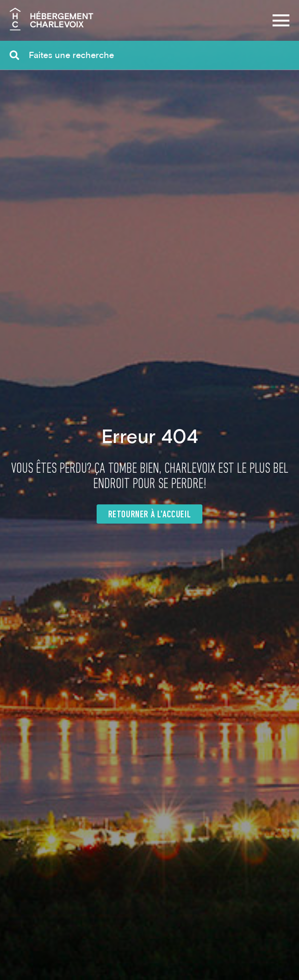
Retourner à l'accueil (150, 515)
